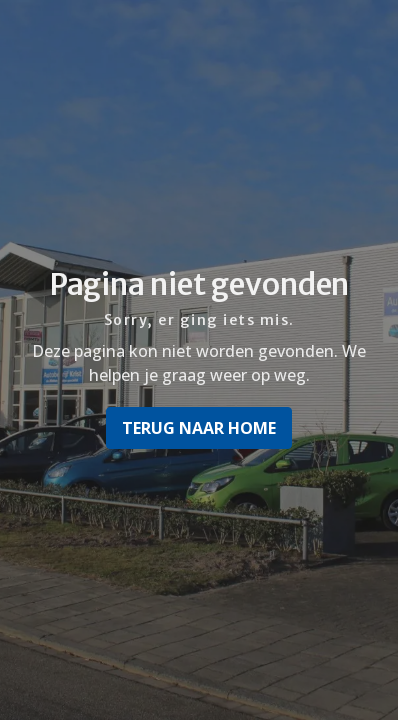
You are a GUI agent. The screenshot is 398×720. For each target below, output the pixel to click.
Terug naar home (199, 428)
